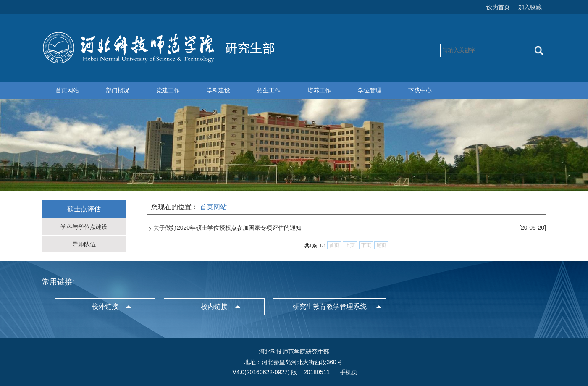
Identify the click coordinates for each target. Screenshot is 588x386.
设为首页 (498, 7)
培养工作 (319, 90)
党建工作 (168, 90)
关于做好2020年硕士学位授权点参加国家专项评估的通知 (227, 228)
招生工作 (269, 90)
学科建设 (218, 90)
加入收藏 (530, 7)
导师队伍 (84, 244)
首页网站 (67, 90)
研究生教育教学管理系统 (330, 306)
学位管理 (370, 90)
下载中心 (420, 90)
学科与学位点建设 (84, 227)
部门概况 (118, 90)
